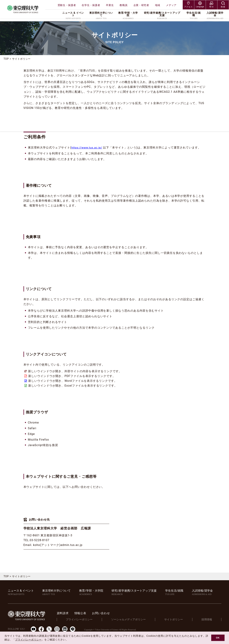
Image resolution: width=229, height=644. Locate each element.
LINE (73, 629)
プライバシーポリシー (84, 619)
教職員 (123, 5)
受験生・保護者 (67, 5)
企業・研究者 (141, 5)
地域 (158, 5)
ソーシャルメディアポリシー (132, 619)
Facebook (41, 629)
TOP (6, 59)
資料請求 (69, 613)
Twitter (49, 629)
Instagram (57, 629)
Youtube (33, 629)
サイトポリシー (176, 619)
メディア (171, 5)
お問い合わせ (107, 613)
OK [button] (218, 638)
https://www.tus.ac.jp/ (87, 148)
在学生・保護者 (91, 5)
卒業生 (110, 5)
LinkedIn (65, 629)
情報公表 (86, 613)
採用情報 (207, 619)
